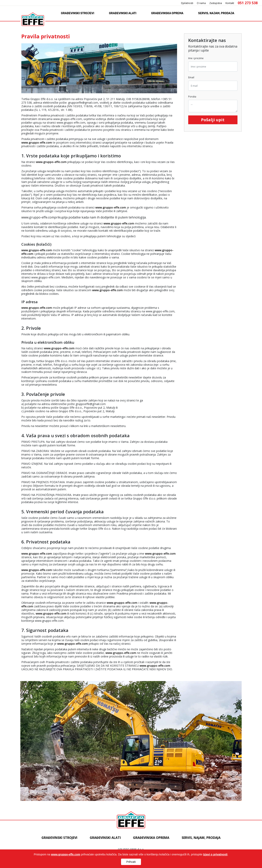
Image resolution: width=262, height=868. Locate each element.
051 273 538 (248, 3)
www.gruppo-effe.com (37, 143)
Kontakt (230, 3)
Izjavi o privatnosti (215, 854)
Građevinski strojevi (78, 13)
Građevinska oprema (167, 13)
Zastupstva (216, 3)
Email (191, 77)
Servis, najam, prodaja (216, 13)
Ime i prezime (196, 58)
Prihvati (131, 862)
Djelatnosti (187, 3)
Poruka (192, 97)
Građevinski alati (123, 13)
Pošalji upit (213, 120)
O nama (201, 3)
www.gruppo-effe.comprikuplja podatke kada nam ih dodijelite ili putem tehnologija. (99, 443)
